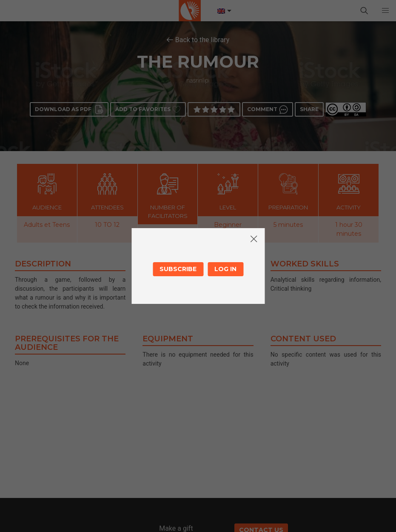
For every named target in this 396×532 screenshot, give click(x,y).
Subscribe (178, 269)
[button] (385, 11)
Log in (225, 269)
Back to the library (202, 40)
